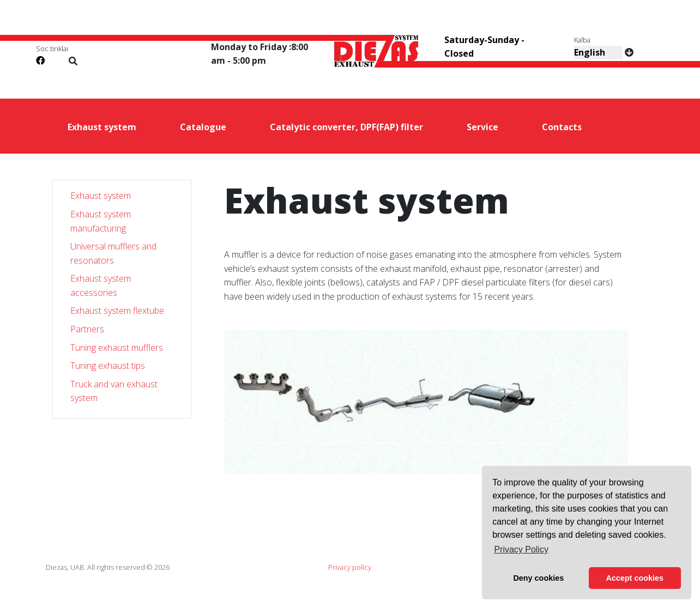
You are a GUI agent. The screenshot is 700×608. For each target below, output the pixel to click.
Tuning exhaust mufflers (117, 348)
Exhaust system (102, 127)
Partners (87, 329)
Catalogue (203, 127)
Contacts (562, 127)
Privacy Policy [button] (521, 549)
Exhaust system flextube (117, 311)
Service (482, 127)
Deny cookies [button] (538, 578)
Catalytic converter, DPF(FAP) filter (346, 127)
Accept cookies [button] (635, 578)
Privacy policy (350, 567)
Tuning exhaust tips (108, 366)
